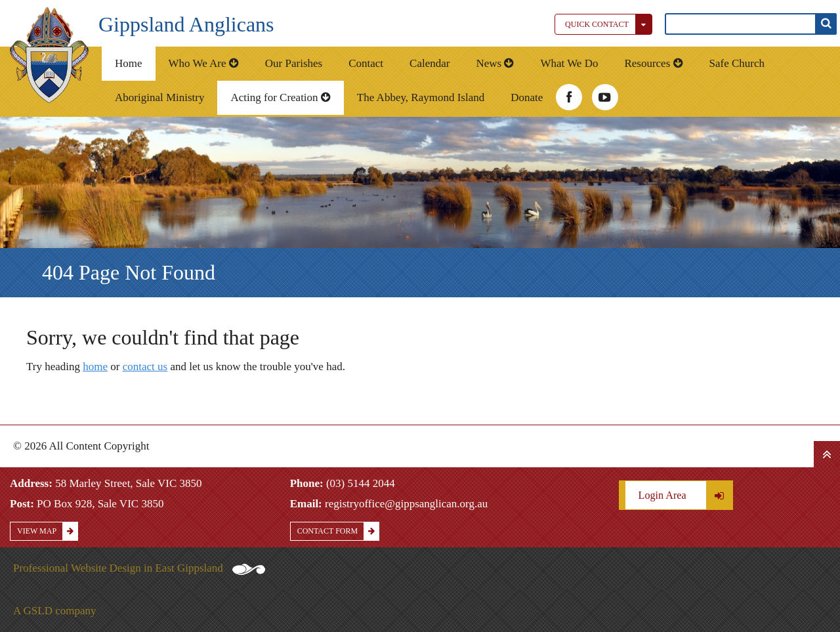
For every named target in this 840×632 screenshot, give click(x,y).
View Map (47, 531)
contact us (145, 367)
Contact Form (338, 531)
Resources (653, 63)
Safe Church (737, 63)
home (95, 367)
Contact (366, 63)
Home (129, 63)
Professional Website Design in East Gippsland (139, 568)
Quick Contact (608, 24)
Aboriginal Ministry (159, 97)
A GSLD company (55, 611)
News (495, 63)
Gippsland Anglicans (186, 24)
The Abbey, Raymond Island (421, 97)
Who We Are (204, 63)
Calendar (430, 63)
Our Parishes (294, 63)
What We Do (569, 63)
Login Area (685, 495)
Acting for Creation (280, 97)
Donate (527, 97)
